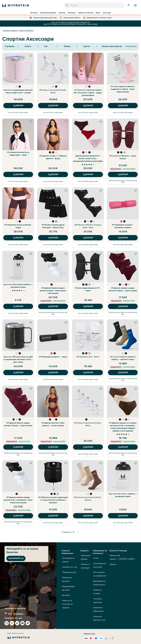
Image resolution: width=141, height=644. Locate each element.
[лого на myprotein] (16, 5)
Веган (98, 13)
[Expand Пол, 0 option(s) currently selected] (51, 46)
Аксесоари (107, 13)
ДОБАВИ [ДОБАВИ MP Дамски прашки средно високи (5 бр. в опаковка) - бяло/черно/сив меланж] (18, 516)
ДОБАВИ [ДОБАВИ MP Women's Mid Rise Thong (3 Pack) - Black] (88, 238)
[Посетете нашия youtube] (22, 623)
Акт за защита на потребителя (100, 574)
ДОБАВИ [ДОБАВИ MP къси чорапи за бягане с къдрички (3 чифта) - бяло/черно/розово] (123, 106)
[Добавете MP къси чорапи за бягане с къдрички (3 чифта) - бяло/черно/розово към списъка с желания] (135, 56)
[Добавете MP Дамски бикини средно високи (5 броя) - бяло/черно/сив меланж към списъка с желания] (66, 254)
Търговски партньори (98, 601)
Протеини (34, 13)
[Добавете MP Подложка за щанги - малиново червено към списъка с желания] (135, 191)
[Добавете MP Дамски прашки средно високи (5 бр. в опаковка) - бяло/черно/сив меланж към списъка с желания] (31, 463)
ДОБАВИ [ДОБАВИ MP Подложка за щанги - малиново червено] (123, 238)
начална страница (10, 31)
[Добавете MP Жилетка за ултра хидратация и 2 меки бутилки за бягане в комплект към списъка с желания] (66, 463)
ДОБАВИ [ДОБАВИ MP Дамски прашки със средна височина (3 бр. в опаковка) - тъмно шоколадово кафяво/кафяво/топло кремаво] (123, 447)
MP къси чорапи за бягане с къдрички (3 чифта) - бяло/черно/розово (123, 89)
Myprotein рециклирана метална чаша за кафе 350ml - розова (18, 91)
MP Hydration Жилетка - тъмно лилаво (123, 157)
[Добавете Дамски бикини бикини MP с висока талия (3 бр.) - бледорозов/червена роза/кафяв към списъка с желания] (101, 122)
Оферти (113, 564)
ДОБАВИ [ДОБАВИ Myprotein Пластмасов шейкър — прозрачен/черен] (18, 306)
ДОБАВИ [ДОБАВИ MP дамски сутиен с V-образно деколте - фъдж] (53, 174)
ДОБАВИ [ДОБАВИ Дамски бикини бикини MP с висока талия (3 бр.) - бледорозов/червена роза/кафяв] (88, 174)
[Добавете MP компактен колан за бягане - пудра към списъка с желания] (31, 191)
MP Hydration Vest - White (88, 357)
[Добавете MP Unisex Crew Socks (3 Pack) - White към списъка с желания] (66, 56)
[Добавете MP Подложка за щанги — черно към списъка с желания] (66, 322)
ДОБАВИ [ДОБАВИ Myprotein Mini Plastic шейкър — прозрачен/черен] (123, 516)
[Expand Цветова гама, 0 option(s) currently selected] (91, 46)
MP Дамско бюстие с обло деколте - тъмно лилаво (53, 424)
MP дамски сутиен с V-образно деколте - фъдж (53, 157)
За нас (96, 558)
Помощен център (69, 572)
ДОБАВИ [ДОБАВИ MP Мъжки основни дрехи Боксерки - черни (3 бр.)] (53, 238)
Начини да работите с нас (99, 618)
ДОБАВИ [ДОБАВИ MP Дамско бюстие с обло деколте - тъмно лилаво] (53, 447)
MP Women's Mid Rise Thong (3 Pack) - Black (88, 226)
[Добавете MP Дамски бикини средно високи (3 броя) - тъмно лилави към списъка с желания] (31, 389)
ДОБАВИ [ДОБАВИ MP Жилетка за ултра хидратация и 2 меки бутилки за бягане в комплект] (53, 516)
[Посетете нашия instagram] (7, 623)
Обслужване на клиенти (68, 560)
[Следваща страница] (78, 532)
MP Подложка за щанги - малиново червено (123, 226)
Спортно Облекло (26, 31)
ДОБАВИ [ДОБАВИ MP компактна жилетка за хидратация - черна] (18, 174)
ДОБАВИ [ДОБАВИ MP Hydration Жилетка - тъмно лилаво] (123, 174)
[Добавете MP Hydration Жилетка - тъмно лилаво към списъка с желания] (135, 122)
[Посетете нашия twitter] (28, 623)
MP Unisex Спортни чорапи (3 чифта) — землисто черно (123, 358)
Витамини (72, 13)
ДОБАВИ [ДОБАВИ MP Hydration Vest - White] (88, 373)
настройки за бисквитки (15, 609)
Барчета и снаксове (86, 13)
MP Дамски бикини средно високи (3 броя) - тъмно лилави (18, 424)
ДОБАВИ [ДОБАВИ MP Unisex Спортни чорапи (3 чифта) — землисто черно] (123, 373)
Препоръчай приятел (122, 558)
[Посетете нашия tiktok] (17, 623)
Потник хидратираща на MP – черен (88, 289)
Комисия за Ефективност (99, 609)
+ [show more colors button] (94, 221)
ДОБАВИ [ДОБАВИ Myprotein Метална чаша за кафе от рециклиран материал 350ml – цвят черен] (18, 373)
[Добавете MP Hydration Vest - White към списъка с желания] (101, 322)
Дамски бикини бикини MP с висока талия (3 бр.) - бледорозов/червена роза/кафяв (88, 158)
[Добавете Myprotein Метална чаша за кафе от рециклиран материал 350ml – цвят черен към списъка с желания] (31, 322)
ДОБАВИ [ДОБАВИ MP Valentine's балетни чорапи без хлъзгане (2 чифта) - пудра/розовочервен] (88, 106)
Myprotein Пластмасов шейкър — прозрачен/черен (18, 286)
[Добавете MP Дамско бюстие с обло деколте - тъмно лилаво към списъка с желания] (66, 389)
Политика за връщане (67, 579)
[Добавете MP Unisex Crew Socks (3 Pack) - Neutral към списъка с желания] (101, 463)
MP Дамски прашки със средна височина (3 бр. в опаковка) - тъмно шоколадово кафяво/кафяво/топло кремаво (123, 427)
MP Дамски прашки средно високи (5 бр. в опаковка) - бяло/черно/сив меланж (18, 500)
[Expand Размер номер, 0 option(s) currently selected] (71, 46)
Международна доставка (68, 588)
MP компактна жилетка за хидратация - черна (18, 154)
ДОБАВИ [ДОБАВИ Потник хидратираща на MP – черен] (88, 306)
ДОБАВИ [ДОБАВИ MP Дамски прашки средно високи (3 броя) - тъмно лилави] (123, 306)
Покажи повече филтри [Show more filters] (112, 46)
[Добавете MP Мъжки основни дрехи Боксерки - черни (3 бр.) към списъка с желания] (66, 191)
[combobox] (94, 5)
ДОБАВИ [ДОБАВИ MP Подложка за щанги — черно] (53, 373)
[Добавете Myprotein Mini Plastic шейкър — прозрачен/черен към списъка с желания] (135, 463)
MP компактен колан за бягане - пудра (18, 226)
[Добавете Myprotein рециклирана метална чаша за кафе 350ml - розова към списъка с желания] (31, 56)
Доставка (66, 595)
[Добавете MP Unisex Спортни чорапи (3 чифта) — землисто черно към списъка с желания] (135, 322)
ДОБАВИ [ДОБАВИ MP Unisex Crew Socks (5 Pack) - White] (88, 447)
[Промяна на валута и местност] (28, 614)
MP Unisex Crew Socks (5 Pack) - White (88, 424)
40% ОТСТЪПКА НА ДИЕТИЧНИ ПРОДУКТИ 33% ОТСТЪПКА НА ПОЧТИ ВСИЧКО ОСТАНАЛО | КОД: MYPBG (71, 23)
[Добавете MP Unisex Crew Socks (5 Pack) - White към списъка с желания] (101, 389)
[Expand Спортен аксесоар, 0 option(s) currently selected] (32, 46)
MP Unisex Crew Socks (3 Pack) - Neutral (88, 499)
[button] (17, 87)
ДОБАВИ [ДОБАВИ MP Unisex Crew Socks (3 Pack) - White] (53, 106)
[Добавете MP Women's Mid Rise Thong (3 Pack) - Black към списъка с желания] (101, 191)
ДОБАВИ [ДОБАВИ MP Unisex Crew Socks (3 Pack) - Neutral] (88, 516)
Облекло (62, 13)
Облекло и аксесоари (85, 566)
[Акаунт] (129, 5)
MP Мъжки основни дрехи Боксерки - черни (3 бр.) (53, 226)
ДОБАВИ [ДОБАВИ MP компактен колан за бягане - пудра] (18, 238)
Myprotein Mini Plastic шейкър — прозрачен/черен (123, 495)
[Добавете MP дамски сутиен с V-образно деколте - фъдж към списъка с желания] (66, 122)
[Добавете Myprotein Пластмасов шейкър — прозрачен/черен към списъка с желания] (31, 254)
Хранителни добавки (48, 13)
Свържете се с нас (70, 567)
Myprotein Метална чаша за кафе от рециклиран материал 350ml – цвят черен (18, 359)
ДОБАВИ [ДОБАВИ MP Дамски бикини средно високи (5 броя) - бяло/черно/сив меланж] (53, 306)
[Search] (67, 5)
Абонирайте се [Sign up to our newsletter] (16, 558)
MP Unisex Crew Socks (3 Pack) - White (53, 91)
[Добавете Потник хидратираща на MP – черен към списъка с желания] (101, 254)
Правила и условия (98, 592)
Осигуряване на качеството (100, 565)
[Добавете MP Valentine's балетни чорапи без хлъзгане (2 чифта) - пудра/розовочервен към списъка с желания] (101, 56)
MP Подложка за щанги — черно (53, 357)
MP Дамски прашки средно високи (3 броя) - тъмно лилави (123, 289)
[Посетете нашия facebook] (12, 623)
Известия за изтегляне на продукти (67, 604)
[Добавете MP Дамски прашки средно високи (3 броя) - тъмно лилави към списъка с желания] (135, 254)
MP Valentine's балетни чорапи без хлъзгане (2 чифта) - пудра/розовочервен (88, 93)
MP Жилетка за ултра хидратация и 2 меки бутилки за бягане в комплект (53, 500)
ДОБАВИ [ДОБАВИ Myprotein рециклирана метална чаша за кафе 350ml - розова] (18, 106)
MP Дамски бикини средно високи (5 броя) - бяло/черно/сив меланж (53, 291)
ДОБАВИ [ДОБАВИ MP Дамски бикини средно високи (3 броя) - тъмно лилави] (18, 447)
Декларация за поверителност (99, 583)
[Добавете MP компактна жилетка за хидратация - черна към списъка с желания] (31, 122)
